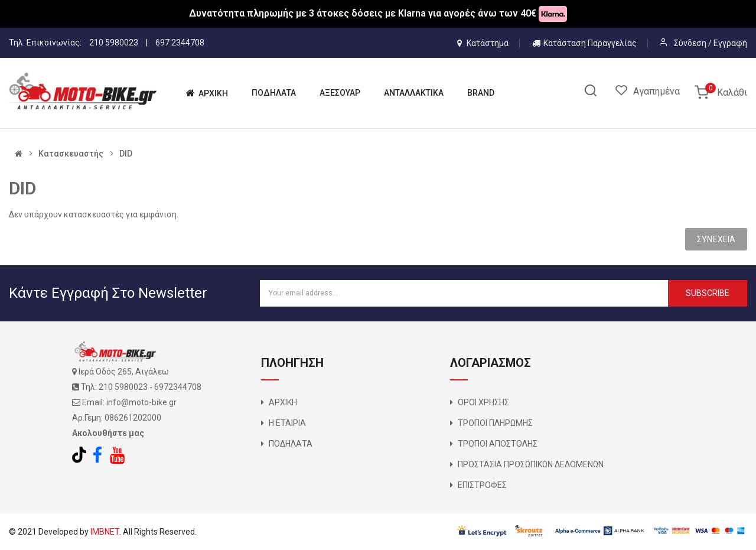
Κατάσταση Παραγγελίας (584, 43)
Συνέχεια (716, 239)
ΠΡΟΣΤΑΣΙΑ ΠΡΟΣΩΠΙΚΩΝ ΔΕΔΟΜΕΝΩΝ (531, 464)
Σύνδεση (691, 43)
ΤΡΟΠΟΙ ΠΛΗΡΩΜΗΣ (495, 423)
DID (126, 154)
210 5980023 (114, 43)
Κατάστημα (483, 43)
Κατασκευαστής (71, 154)
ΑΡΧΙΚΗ (283, 402)
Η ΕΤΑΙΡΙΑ (287, 423)
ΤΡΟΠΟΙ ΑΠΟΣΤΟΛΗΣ (498, 444)
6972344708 (178, 387)
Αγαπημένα (656, 91)
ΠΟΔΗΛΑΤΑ (291, 444)
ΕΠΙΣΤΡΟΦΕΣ (482, 485)
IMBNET (105, 532)
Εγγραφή (730, 43)
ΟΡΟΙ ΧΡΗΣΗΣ (483, 402)
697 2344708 (180, 43)
